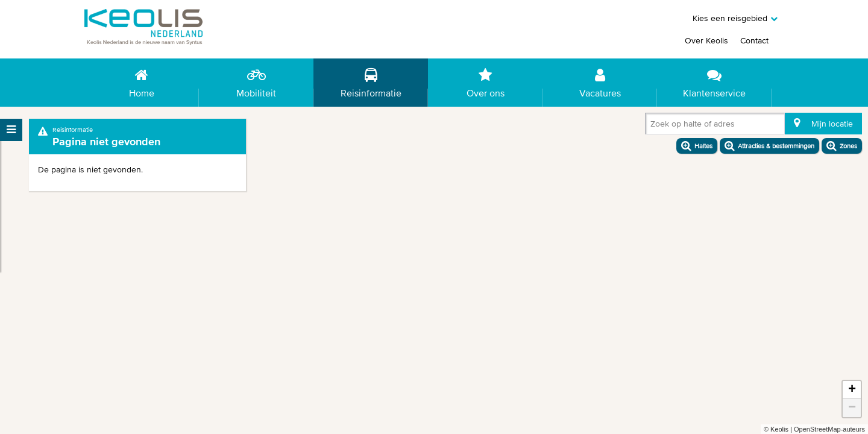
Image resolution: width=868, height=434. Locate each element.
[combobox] (653, 126)
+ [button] (852, 390)
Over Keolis (706, 40)
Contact (754, 40)
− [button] (852, 408)
